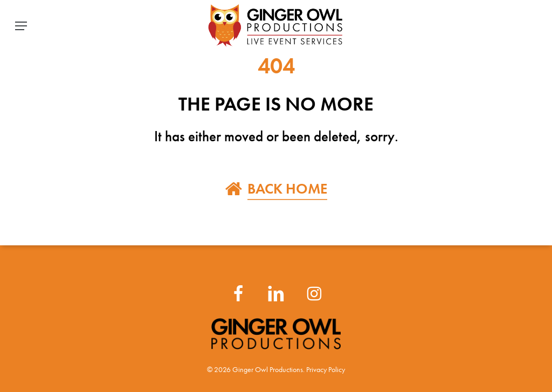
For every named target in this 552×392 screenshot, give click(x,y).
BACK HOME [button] (287, 188)
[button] (21, 26)
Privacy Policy (326, 370)
